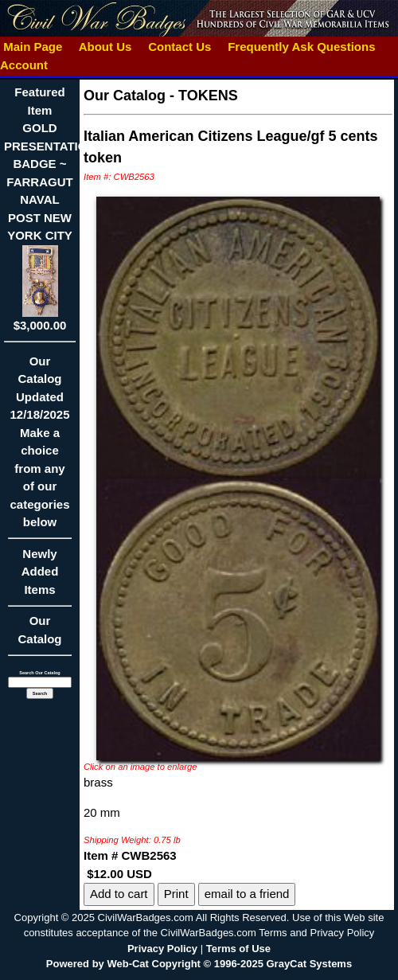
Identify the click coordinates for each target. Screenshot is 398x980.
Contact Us (180, 47)
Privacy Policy (162, 949)
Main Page (33, 47)
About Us (105, 47)
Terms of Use (238, 949)
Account (24, 65)
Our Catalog (39, 630)
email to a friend (247, 894)
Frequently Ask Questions (302, 47)
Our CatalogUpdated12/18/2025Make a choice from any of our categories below (40, 447)
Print (176, 894)
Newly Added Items (40, 577)
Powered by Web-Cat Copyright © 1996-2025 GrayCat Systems (199, 964)
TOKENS (208, 96)
